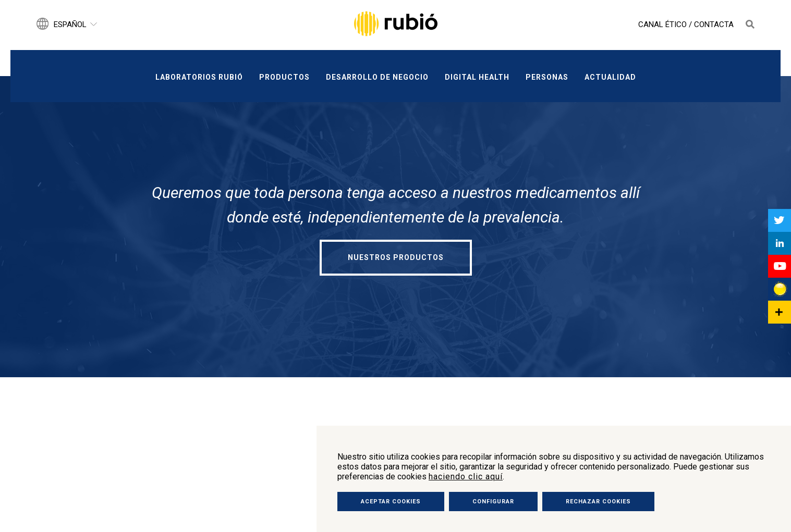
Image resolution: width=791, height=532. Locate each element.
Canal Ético (662, 24)
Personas (547, 77)
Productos (284, 77)
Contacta (714, 24)
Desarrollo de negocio (377, 77)
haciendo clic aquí (466, 477)
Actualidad (610, 77)
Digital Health (477, 77)
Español (70, 24)
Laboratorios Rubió (199, 77)
